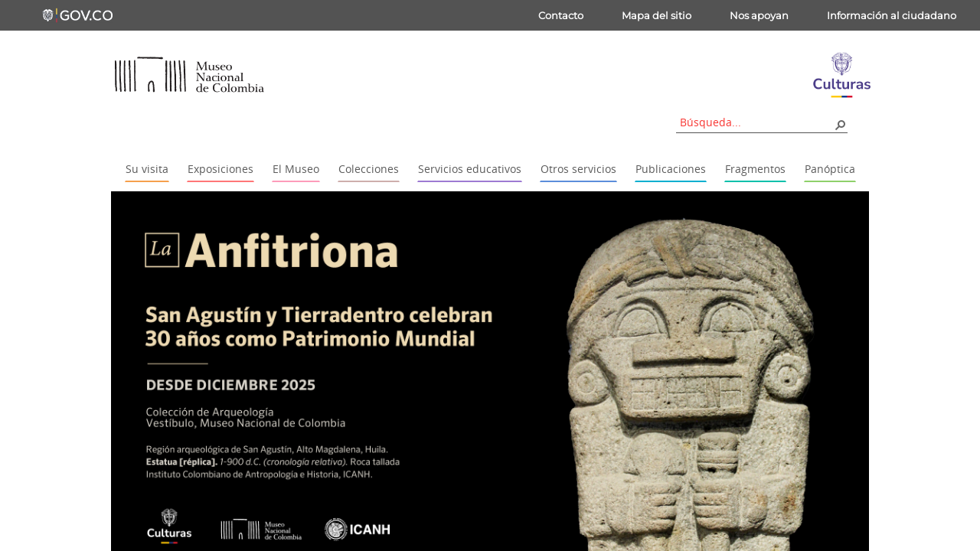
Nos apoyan (759, 15)
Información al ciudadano (892, 15)
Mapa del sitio (657, 15)
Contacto (561, 15)
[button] (840, 124)
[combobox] (756, 122)
